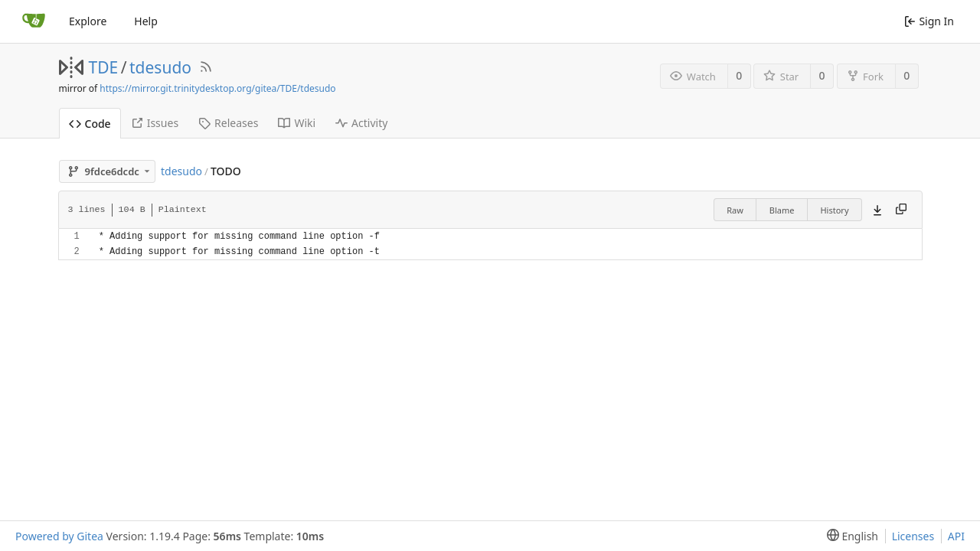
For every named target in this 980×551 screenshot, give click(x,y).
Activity (361, 123)
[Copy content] (901, 210)
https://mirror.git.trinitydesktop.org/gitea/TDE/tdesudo (217, 88)
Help (146, 21)
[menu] (849, 536)
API (956, 536)
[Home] (34, 21)
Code (90, 124)
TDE (104, 67)
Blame (782, 210)
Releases (228, 123)
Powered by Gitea (59, 536)
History (834, 210)
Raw (735, 210)
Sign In (929, 21)
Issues (155, 123)
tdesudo (160, 67)
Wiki (297, 123)
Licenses (913, 536)
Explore (88, 21)
